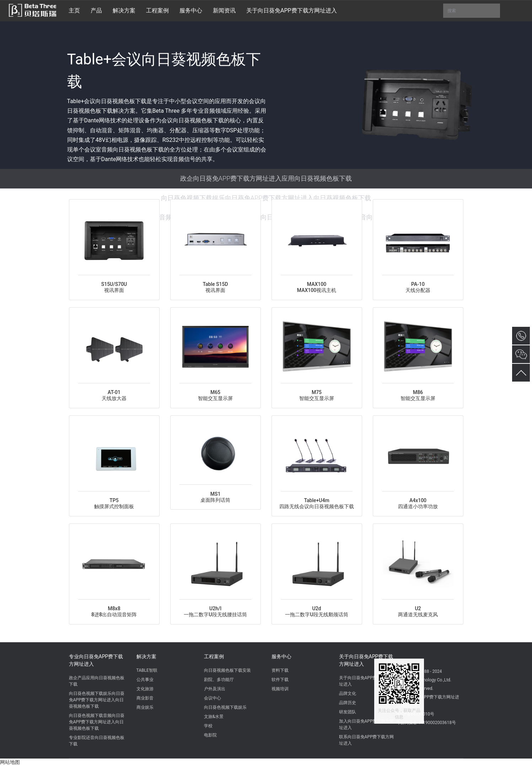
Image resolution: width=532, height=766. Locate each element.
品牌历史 (348, 703)
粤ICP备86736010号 (415, 714)
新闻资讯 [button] (224, 10)
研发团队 (348, 712)
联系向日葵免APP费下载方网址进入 (367, 740)
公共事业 (145, 680)
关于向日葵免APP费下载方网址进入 (366, 660)
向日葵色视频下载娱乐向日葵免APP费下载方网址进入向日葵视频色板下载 (266, 198)
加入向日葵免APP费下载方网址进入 (367, 724)
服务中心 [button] (191, 10)
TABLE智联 (147, 670)
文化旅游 (145, 689)
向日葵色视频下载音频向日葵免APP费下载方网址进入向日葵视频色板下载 (97, 722)
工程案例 (214, 656)
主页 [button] (74, 10)
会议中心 (213, 698)
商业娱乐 (145, 707)
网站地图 (10, 762)
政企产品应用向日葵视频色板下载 (97, 681)
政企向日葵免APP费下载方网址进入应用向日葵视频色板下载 (266, 178)
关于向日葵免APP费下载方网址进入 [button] (292, 10)
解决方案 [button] (124, 10)
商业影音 (145, 698)
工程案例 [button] (157, 10)
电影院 (210, 735)
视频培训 (280, 689)
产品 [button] (96, 10)
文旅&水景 (214, 717)
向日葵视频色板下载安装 (227, 670)
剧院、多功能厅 (219, 680)
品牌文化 (348, 693)
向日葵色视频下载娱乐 (225, 707)
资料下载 (280, 670)
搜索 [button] (472, 11)
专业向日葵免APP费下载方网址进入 (96, 660)
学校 (208, 726)
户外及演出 (215, 689)
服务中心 (281, 656)
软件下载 (280, 680)
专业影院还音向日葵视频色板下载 (97, 741)
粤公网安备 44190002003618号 (426, 723)
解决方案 (146, 656)
